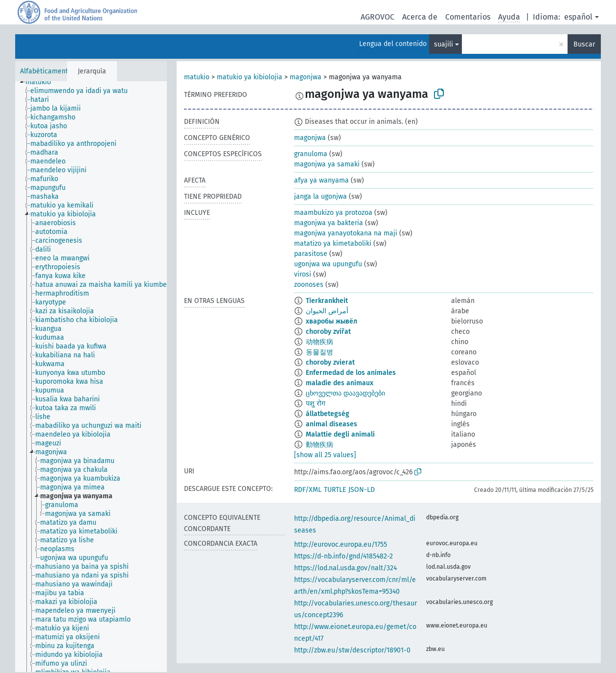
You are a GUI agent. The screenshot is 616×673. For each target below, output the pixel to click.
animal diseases (331, 424)
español (578, 17)
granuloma (311, 154)
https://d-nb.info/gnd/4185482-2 (343, 556)
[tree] (91, 377)
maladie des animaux (340, 383)
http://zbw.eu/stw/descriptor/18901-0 (352, 650)
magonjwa (306, 77)
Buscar (584, 44)
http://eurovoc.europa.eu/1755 (341, 545)
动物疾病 (319, 342)
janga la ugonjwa (320, 197)
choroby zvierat (330, 362)
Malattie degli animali (340, 434)
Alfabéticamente (46, 71)
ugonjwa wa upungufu (328, 264)
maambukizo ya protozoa (333, 213)
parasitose (311, 254)
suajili (444, 44)
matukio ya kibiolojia (250, 77)
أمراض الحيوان (327, 311)
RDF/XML (308, 490)
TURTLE (335, 490)
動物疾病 (319, 445)
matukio (197, 77)
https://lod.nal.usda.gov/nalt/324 (345, 568)
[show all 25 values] (325, 455)
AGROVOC (377, 17)
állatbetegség (328, 414)
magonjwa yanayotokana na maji (346, 233)
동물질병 (319, 352)
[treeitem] (42, 82)
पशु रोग (316, 404)
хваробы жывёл (331, 321)
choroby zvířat (328, 332)
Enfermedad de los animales (351, 373)
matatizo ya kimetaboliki (333, 244)
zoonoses (309, 285)
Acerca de (420, 17)
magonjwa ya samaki (327, 164)
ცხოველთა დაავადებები (345, 393)
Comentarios (468, 17)
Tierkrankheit (327, 301)
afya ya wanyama (321, 180)
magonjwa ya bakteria (329, 223)
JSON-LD (362, 490)
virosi (303, 274)
